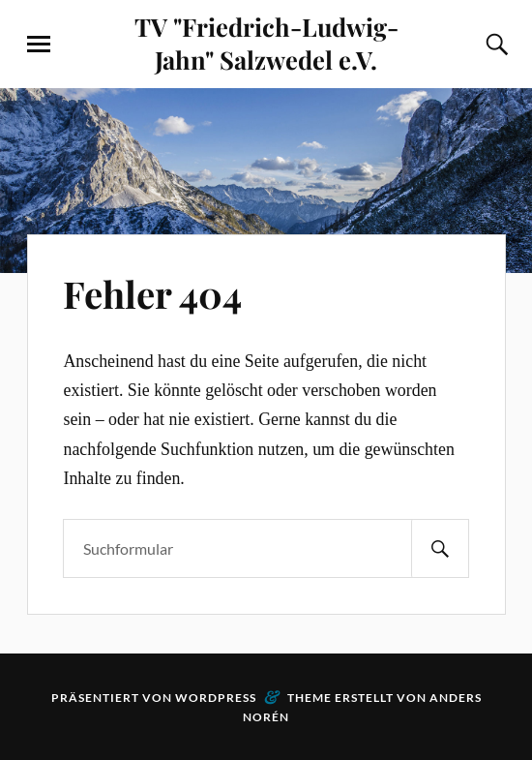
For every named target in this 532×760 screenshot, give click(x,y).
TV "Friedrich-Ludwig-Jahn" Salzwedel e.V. (266, 43)
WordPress (216, 698)
